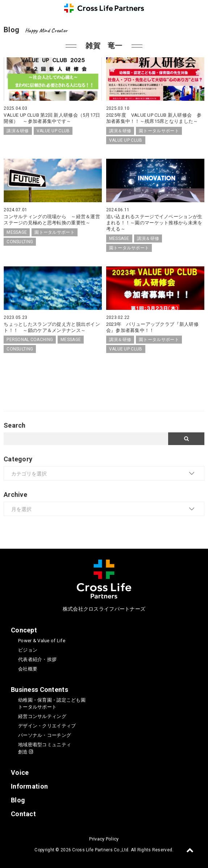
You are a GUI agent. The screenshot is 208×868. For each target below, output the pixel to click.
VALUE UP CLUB (53, 131)
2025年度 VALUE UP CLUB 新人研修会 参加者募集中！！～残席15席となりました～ (154, 118)
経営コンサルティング (42, 716)
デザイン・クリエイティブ (47, 726)
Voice (20, 773)
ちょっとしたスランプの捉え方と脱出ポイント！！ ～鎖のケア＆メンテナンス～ (52, 327)
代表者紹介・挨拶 (37, 659)
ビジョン (28, 650)
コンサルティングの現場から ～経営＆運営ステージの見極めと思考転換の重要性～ (52, 220)
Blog (18, 800)
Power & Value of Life (42, 641)
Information (29, 786)
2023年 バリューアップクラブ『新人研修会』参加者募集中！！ (152, 327)
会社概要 (28, 669)
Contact (23, 814)
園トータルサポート (159, 131)
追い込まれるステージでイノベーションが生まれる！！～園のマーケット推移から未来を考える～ (154, 223)
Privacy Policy (104, 839)
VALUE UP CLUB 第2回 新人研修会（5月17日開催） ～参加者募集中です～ (52, 118)
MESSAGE (17, 232)
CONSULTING (20, 242)
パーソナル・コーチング (45, 735)
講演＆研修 (18, 131)
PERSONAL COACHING (30, 340)
